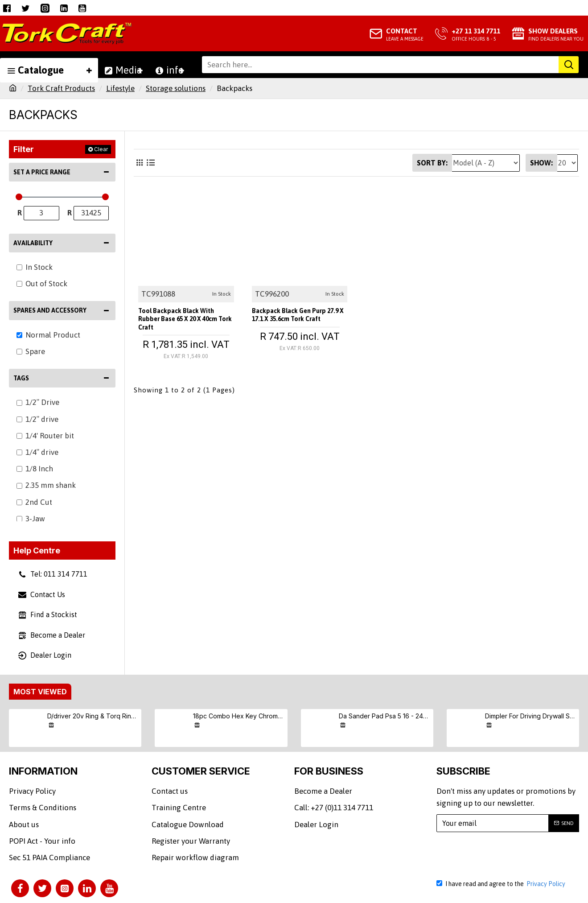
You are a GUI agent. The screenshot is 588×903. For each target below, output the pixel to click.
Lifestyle (120, 88)
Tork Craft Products (61, 88)
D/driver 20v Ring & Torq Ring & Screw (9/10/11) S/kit (93, 716)
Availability (33, 243)
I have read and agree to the (502, 884)
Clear (101, 149)
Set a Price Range (42, 172)
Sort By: (432, 163)
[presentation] (506, 855)
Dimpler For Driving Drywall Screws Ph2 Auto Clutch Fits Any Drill (530, 716)
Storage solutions (176, 88)
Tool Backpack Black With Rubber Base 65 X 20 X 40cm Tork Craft (185, 317)
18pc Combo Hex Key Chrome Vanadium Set (238, 716)
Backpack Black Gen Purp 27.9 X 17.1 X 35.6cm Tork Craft (296, 317)
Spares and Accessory (50, 310)
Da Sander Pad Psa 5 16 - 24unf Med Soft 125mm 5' (384, 716)
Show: (541, 163)
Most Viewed (40, 692)
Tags (21, 378)
